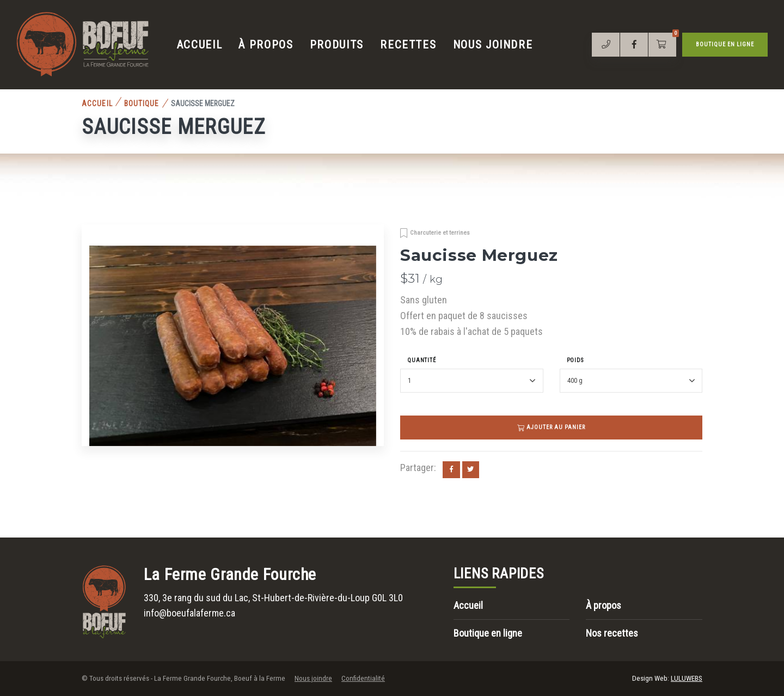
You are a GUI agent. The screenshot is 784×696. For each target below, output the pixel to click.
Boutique (142, 103)
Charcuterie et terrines (440, 233)
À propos (266, 45)
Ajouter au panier (552, 427)
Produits (337, 45)
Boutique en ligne (725, 44)
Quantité (422, 360)
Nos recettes (612, 633)
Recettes (408, 45)
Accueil (200, 45)
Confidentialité (363, 678)
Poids (575, 360)
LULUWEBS (687, 678)
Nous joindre (493, 45)
